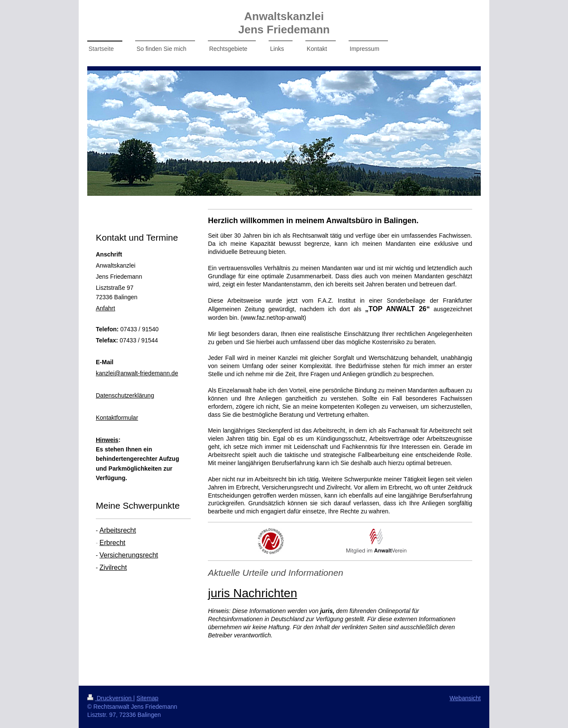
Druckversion (110, 698)
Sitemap (147, 698)
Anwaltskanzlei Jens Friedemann (284, 23)
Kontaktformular (117, 418)
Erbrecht (112, 543)
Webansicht (465, 698)
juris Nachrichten (253, 593)
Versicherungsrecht (129, 555)
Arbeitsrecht (118, 530)
